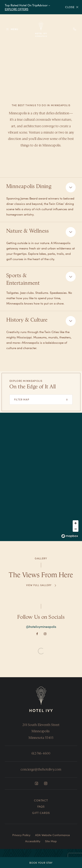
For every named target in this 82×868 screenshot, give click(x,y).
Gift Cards (41, 813)
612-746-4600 (41, 753)
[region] (41, 477)
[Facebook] (37, 633)
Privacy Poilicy (21, 835)
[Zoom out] (76, 529)
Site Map (51, 841)
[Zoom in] (76, 523)
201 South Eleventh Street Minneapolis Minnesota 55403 (41, 731)
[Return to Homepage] (41, 699)
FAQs (41, 806)
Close (72, 7)
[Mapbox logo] (70, 536)
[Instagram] (45, 633)
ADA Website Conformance (53, 835)
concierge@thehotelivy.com (41, 769)
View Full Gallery (39, 585)
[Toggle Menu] (12, 29)
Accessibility (33, 841)
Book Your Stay (41, 863)
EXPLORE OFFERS (17, 9)
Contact (41, 800)
